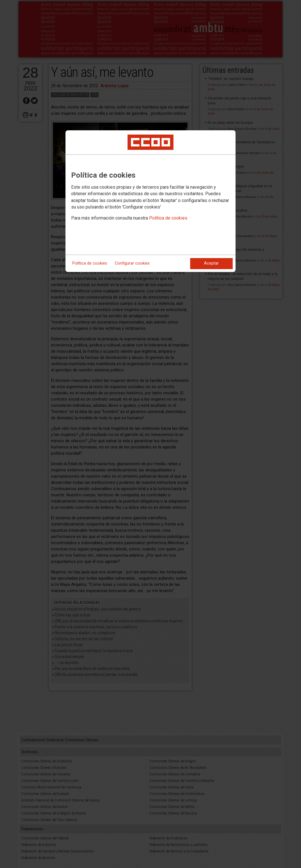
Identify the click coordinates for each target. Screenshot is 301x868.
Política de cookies (168, 218)
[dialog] (150, 201)
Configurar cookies (132, 263)
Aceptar (211, 263)
